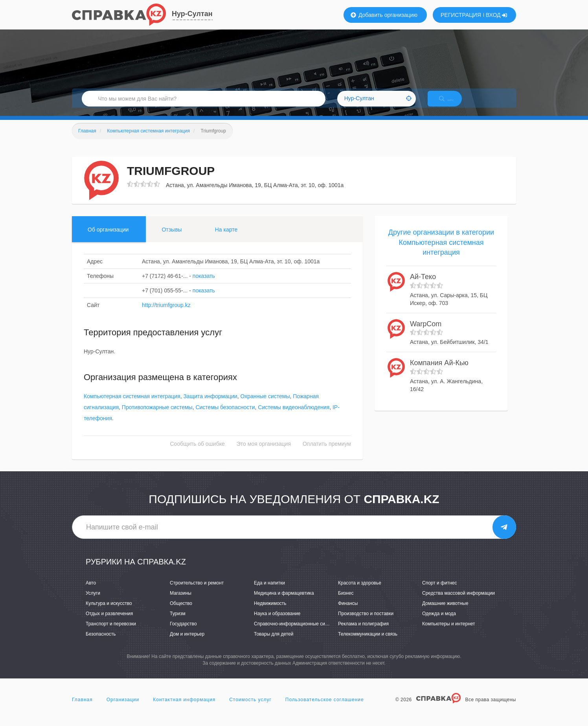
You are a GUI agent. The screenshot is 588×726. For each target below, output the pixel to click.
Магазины (181, 601)
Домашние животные (445, 612)
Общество (181, 612)
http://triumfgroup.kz (166, 313)
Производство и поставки (366, 622)
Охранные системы (265, 405)
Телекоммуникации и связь (368, 643)
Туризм (178, 622)
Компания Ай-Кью (439, 371)
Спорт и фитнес (440, 591)
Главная (82, 708)
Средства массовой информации (458, 601)
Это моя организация (264, 452)
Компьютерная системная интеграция (132, 405)
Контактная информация (184, 708)
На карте (226, 238)
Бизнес (346, 601)
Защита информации (210, 405)
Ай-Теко (423, 285)
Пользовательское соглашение (325, 708)
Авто (91, 591)
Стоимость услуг (250, 708)
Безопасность (101, 643)
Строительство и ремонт (197, 591)
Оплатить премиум (327, 452)
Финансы (348, 612)
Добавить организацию (384, 15)
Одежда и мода (439, 622)
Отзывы (172, 238)
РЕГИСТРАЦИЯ (461, 15)
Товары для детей (274, 643)
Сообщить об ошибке (198, 452)
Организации (123, 708)
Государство (183, 632)
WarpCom (426, 332)
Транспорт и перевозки (111, 632)
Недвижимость (270, 612)
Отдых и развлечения (109, 622)
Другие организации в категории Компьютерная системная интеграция (441, 251)
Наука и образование (277, 622)
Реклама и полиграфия (363, 632)
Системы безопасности (225, 416)
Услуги (93, 601)
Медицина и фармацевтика (284, 601)
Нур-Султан (192, 14)
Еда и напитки (269, 591)
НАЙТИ (453, 104)
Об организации (108, 238)
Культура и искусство (109, 612)
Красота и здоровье (360, 591)
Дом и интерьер (187, 643)
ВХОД (497, 15)
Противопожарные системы (157, 416)
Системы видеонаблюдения (294, 416)
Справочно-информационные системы (296, 632)
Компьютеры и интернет (449, 632)
